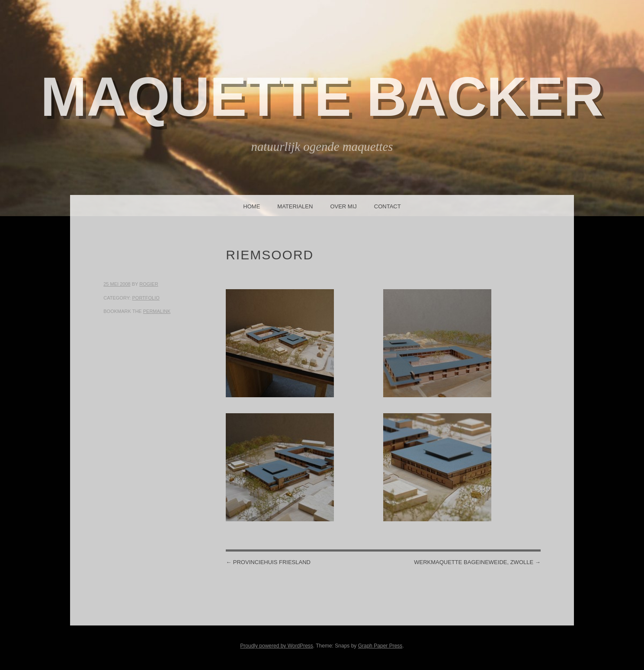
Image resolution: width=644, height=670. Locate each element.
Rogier (149, 284)
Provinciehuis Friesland (268, 562)
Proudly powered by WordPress (277, 646)
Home (252, 206)
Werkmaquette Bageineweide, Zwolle (477, 562)
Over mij (343, 206)
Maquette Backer (322, 97)
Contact (388, 206)
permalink (157, 311)
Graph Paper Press (380, 646)
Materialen (295, 206)
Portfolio (146, 298)
